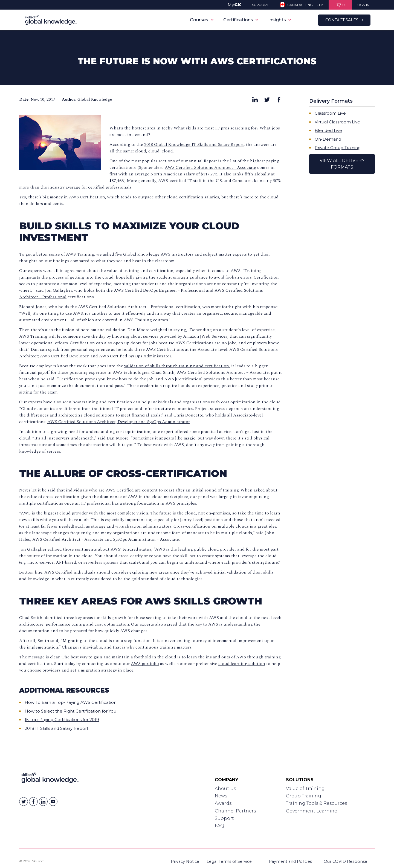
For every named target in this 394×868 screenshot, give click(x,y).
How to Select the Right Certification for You (70, 711)
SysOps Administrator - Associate (146, 539)
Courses (202, 20)
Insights (280, 20)
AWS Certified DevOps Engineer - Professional (159, 290)
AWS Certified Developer (64, 356)
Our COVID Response (345, 861)
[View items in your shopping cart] (340, 5)
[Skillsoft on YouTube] (53, 802)
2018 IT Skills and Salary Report (57, 728)
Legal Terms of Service (229, 861)
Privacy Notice (185, 861)
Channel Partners (235, 811)
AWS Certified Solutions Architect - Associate (210, 167)
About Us (225, 789)
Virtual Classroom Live (337, 122)
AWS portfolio (145, 664)
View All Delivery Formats (342, 164)
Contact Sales (344, 20)
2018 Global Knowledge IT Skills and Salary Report (194, 144)
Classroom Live (330, 113)
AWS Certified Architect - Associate (68, 539)
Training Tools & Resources (316, 803)
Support (224, 818)
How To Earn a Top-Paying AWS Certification (71, 702)
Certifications (241, 20)
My (234, 5)
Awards (223, 803)
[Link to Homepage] (50, 779)
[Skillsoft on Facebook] (33, 802)
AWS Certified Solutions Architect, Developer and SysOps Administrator (118, 422)
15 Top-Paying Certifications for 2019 (62, 720)
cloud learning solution (242, 664)
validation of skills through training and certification (177, 366)
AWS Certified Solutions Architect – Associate (223, 372)
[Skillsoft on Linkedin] (43, 802)
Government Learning (312, 811)
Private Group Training (338, 148)
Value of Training (305, 789)
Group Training (304, 796)
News (221, 796)
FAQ (219, 826)
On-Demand (328, 139)
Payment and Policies (290, 861)
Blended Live (328, 130)
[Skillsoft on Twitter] (24, 802)
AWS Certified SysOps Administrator (135, 356)
